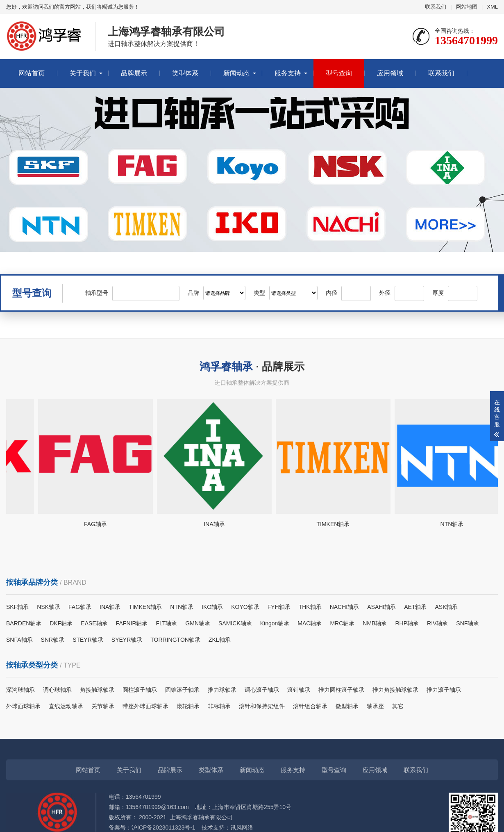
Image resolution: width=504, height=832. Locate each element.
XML (492, 7)
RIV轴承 (437, 623)
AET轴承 (415, 607)
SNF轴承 (468, 623)
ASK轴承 (446, 607)
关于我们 (83, 73)
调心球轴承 (57, 690)
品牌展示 (134, 73)
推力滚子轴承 (444, 690)
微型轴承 (347, 706)
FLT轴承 (167, 623)
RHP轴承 (407, 623)
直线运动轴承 (66, 706)
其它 (398, 706)
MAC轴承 (310, 623)
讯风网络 (242, 827)
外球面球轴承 (23, 706)
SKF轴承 (17, 607)
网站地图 (467, 7)
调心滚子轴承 (262, 690)
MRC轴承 (342, 623)
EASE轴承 (94, 623)
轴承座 (375, 706)
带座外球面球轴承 (145, 706)
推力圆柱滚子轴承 (341, 690)
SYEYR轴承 (127, 640)
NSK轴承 (49, 607)
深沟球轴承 (20, 690)
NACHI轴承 (345, 607)
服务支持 (288, 73)
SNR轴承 (53, 640)
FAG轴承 (80, 607)
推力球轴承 (222, 690)
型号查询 (339, 73)
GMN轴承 (198, 623)
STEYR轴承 (88, 640)
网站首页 (32, 73)
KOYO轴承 (245, 607)
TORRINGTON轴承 (175, 640)
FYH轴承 (279, 607)
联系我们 (436, 7)
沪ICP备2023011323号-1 (163, 827)
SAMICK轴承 (235, 623)
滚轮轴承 (188, 706)
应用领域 (390, 73)
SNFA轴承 (19, 640)
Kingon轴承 (275, 623)
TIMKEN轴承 (145, 607)
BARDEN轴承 (24, 623)
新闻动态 (236, 73)
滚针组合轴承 (310, 706)
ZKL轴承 (220, 640)
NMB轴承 (375, 623)
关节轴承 (103, 706)
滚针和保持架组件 (262, 706)
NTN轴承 (182, 607)
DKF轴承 (61, 623)
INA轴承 (110, 607)
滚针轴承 (299, 690)
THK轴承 (310, 607)
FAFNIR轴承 (132, 623)
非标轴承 (219, 706)
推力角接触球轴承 (395, 690)
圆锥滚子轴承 (182, 690)
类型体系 (185, 73)
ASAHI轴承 (381, 607)
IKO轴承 (212, 607)
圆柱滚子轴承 (140, 690)
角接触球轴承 (97, 690)
